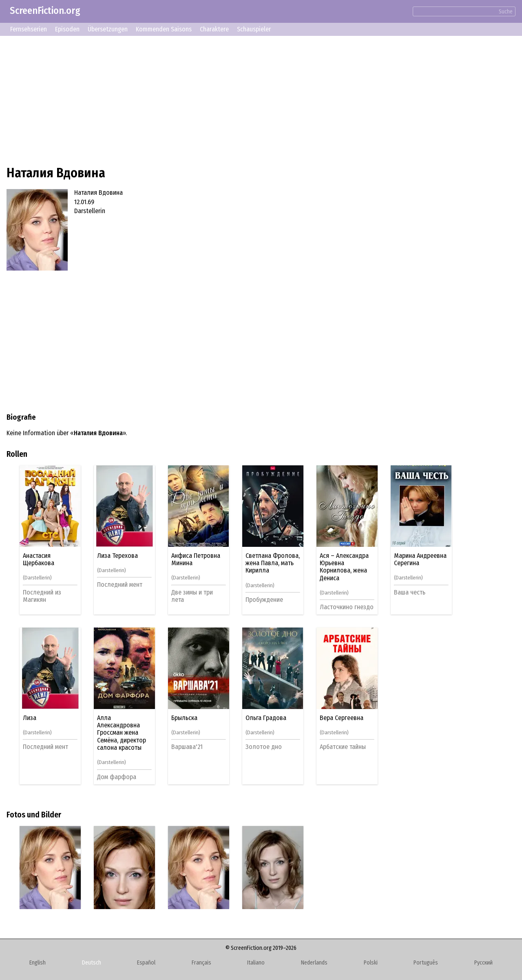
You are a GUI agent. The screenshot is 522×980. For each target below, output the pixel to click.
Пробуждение (264, 600)
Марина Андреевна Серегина (420, 559)
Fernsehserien (29, 29)
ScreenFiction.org (45, 11)
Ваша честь (410, 592)
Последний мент (120, 585)
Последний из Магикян (42, 596)
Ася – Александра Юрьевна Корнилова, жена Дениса (344, 567)
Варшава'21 (187, 747)
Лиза (30, 718)
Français (201, 963)
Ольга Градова (266, 718)
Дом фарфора (117, 777)
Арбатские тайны (343, 747)
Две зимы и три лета (192, 596)
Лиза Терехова (117, 556)
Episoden (67, 29)
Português (426, 963)
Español (146, 963)
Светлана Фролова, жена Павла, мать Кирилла (273, 563)
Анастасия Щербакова (39, 559)
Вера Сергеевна (342, 718)
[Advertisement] (251, 99)
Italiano (256, 963)
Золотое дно (264, 747)
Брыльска (184, 718)
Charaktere (214, 29)
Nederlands (314, 963)
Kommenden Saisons (164, 29)
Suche (506, 12)
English (38, 963)
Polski (371, 963)
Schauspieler (254, 29)
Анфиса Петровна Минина (196, 559)
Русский (483, 963)
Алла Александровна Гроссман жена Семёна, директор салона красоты (122, 733)
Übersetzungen (108, 29)
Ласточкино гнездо (347, 607)
